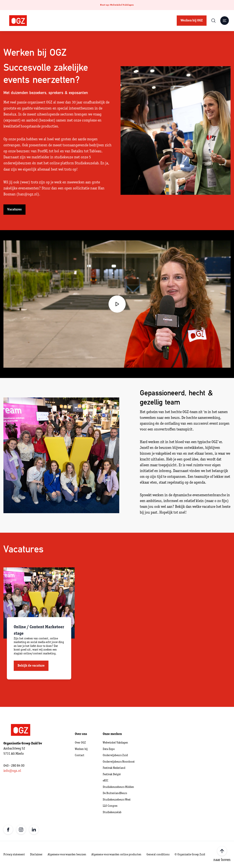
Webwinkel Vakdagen (115, 743)
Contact (80, 755)
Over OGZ (80, 743)
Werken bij (81, 749)
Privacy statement (14, 855)
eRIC (106, 781)
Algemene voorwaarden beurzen (67, 855)
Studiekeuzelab (112, 812)
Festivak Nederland (114, 768)
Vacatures (14, 210)
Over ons (81, 734)
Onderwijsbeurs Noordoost (119, 762)
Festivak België (112, 774)
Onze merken (112, 734)
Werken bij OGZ (192, 21)
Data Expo (109, 749)
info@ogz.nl (12, 771)
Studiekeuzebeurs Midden (118, 787)
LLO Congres (110, 806)
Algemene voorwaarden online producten (116, 855)
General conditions (158, 855)
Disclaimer (36, 855)
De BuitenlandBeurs (115, 793)
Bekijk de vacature (31, 666)
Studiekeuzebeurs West (117, 800)
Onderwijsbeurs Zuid (115, 755)
